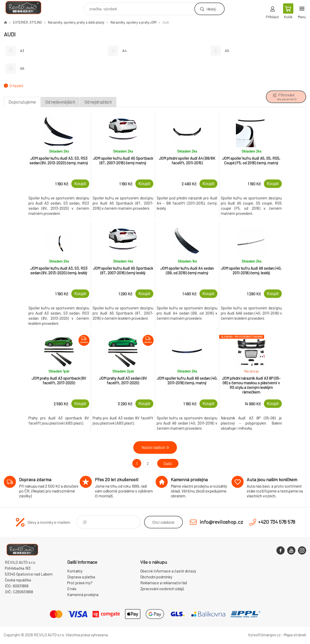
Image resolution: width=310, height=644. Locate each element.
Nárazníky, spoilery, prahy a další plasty (76, 22)
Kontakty (75, 571)
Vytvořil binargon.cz (264, 635)
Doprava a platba (81, 577)
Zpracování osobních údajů (162, 589)
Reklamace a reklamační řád (164, 583)
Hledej (211, 9)
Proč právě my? (80, 583)
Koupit (80, 184)
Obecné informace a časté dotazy (168, 571)
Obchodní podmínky (156, 577)
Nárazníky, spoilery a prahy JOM (133, 22)
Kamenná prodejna (83, 595)
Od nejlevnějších (60, 102)
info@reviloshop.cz (221, 522)
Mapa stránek (295, 635)
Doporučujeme (22, 102)
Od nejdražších (98, 102)
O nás (72, 589)
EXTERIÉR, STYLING (27, 22)
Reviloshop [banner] (27, 8)
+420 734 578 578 (277, 522)
